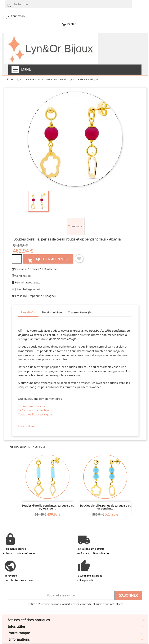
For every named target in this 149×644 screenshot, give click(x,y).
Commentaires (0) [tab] (80, 312)
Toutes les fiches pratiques (35, 414)
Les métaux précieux (31, 406)
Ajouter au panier (48, 260)
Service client (26, 426)
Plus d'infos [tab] (28, 312)
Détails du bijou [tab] (52, 312)
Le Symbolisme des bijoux (35, 410)
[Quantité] (17, 259)
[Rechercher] (69, 4)
